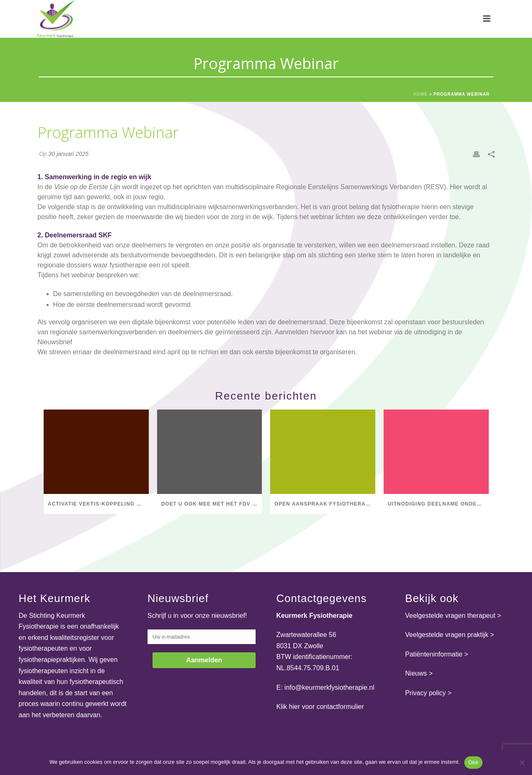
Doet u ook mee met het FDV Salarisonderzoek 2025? (212, 504)
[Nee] (522, 763)
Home (421, 94)
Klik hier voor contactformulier (320, 707)
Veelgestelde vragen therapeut (450, 616)
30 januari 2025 (68, 154)
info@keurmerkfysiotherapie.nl (329, 687)
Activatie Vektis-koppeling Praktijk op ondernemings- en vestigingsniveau (98, 504)
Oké (474, 762)
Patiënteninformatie (434, 654)
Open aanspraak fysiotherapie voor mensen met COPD (325, 504)
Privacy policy (426, 693)
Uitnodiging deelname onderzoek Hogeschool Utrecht (438, 504)
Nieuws (416, 673)
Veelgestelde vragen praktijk (447, 635)
